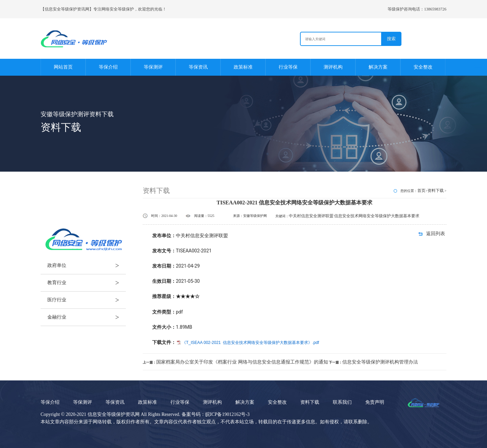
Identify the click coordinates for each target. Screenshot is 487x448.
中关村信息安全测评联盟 (311, 216)
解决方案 (378, 67)
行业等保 (288, 67)
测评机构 (333, 67)
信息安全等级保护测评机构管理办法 (380, 362)
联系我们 (342, 402)
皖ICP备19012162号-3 (227, 414)
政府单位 (87, 266)
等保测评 (153, 67)
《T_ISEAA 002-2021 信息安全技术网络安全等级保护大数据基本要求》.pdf (250, 343)
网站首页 (63, 67)
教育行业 (87, 283)
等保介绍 (108, 67)
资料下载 (436, 191)
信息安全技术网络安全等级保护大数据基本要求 (377, 216)
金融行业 (87, 317)
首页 (421, 191)
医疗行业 (87, 300)
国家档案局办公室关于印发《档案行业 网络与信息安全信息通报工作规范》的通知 (242, 362)
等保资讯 (198, 67)
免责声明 (375, 402)
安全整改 (423, 67)
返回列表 (436, 234)
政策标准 (243, 67)
